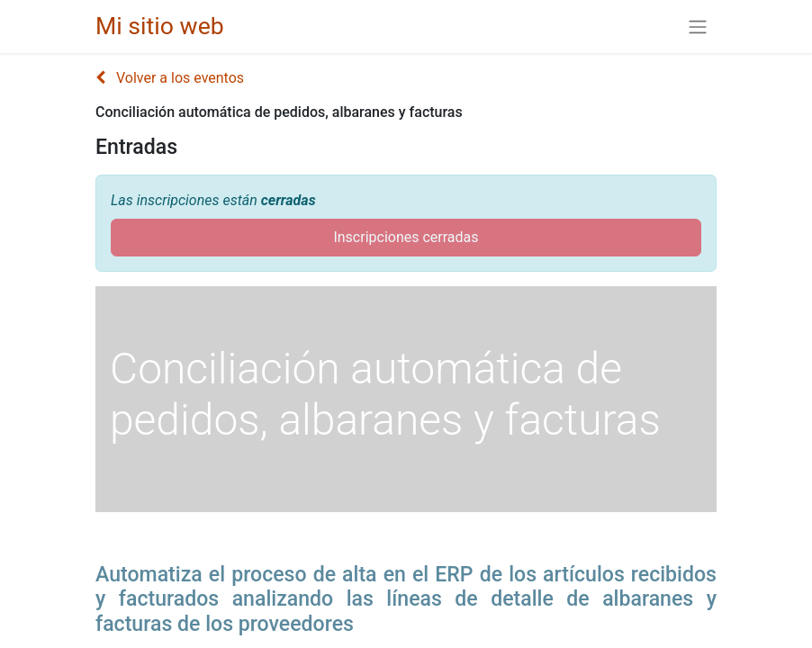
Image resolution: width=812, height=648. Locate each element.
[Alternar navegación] (698, 27)
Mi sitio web (160, 26)
